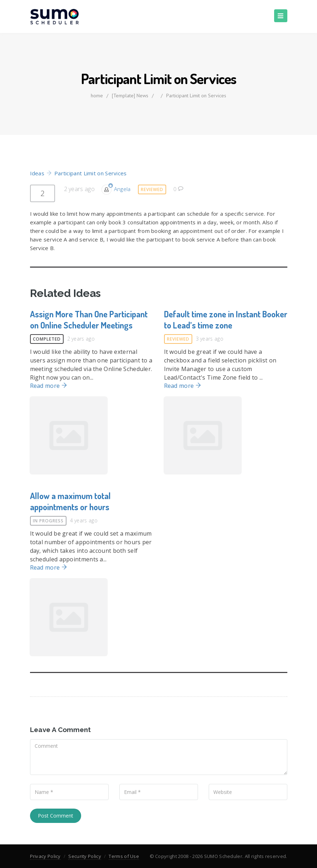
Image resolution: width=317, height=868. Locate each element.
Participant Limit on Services (196, 96)
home (97, 96)
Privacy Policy (45, 856)
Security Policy (85, 856)
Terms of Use (124, 856)
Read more (49, 386)
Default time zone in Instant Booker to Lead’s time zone (226, 320)
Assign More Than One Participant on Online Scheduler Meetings (89, 320)
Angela (122, 189)
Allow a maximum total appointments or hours (70, 501)
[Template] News (130, 96)
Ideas (37, 173)
